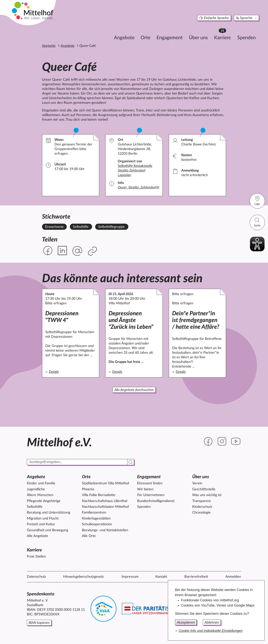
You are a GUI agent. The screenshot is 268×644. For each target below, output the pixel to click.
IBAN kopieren (39, 623)
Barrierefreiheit (196, 577)
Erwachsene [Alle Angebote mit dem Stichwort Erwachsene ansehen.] (54, 227)
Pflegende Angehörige (44, 501)
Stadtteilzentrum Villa (106, 483)
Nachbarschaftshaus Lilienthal (105, 501)
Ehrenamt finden (150, 483)
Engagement (152, 32)
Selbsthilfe (35, 507)
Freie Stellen (36, 557)
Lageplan (124, 175)
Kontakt (161, 577)
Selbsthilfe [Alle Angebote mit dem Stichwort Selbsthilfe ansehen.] (81, 227)
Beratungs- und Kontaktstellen (105, 530)
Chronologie (201, 513)
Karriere (207, 31)
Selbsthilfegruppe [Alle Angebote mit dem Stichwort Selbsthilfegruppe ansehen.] (111, 227)
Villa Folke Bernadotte (99, 495)
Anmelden (233, 577)
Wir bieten (145, 489)
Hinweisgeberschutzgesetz (83, 577)
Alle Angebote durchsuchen (134, 390)
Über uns (181, 32)
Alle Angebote (38, 536)
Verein (197, 483)
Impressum (130, 577)
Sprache (229, 12)
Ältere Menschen (40, 495)
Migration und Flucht (43, 519)
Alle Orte (89, 536)
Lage (257, 200)
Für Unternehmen (151, 495)
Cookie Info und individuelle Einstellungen (211, 631)
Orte (128, 32)
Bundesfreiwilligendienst (156, 501)
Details (71, 372)
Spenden (229, 32)
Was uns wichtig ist (207, 495)
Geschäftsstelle (204, 489)
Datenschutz (36, 577)
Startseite (49, 46)
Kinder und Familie (41, 483)
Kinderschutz (202, 507)
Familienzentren (94, 513)
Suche (257, 222)
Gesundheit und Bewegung (47, 530)
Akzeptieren (186, 622)
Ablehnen (212, 622)
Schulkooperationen (97, 524)
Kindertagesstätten (96, 519)
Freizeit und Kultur (41, 524)
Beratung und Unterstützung (49, 513)
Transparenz (202, 501)
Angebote (107, 32)
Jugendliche (36, 489)
